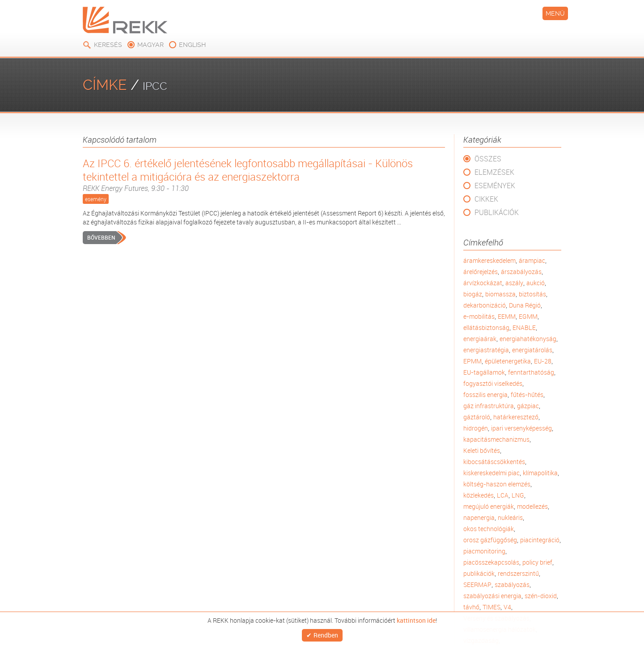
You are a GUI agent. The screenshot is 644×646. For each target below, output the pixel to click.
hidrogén (476, 428)
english (192, 45)
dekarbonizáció (485, 305)
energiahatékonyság (528, 339)
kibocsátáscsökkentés (494, 462)
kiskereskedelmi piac (491, 473)
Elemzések (494, 172)
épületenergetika (508, 361)
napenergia (479, 517)
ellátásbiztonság (486, 327)
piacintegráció (540, 540)
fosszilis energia (485, 395)
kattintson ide (416, 618)
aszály (514, 283)
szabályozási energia (492, 596)
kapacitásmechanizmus (496, 439)
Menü (555, 13)
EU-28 (543, 361)
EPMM (472, 361)
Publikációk (497, 212)
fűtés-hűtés (527, 395)
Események (495, 186)
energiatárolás (532, 350)
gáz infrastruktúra (489, 406)
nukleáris (510, 517)
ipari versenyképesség (521, 428)
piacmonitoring (484, 551)
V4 (507, 607)
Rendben (326, 634)
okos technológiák (489, 529)
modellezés (532, 506)
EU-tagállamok (484, 372)
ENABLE (524, 327)
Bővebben (101, 237)
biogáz (473, 294)
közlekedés (479, 495)
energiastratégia (486, 350)
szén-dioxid (541, 596)
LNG (518, 495)
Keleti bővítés (482, 450)
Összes (488, 159)
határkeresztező (516, 417)
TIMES (491, 607)
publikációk (479, 573)
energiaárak (480, 339)
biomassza (500, 294)
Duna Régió (525, 305)
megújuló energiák (489, 506)
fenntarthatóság (531, 372)
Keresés (108, 45)
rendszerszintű (518, 573)
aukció (536, 283)
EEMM (507, 316)
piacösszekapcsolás (491, 562)
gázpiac (528, 406)
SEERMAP (477, 585)
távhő (471, 607)
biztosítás (532, 294)
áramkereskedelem (489, 260)
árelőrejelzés (481, 272)
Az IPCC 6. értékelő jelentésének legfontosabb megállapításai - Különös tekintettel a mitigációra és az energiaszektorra (264, 175)
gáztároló (477, 417)
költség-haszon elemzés (497, 484)
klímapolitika (540, 473)
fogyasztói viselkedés (493, 383)
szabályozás (512, 585)
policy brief (537, 562)
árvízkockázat (483, 283)
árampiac (532, 260)
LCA (503, 495)
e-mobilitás (479, 316)
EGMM (528, 316)
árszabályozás (521, 272)
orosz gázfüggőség (490, 540)
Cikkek (486, 199)
